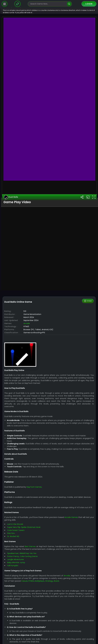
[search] (69, 4)
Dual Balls (19, 342)
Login (89, 4)
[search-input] (48, 4)
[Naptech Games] (18, 4)
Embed (88, 446)
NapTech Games (42, 635)
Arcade (35, 468)
